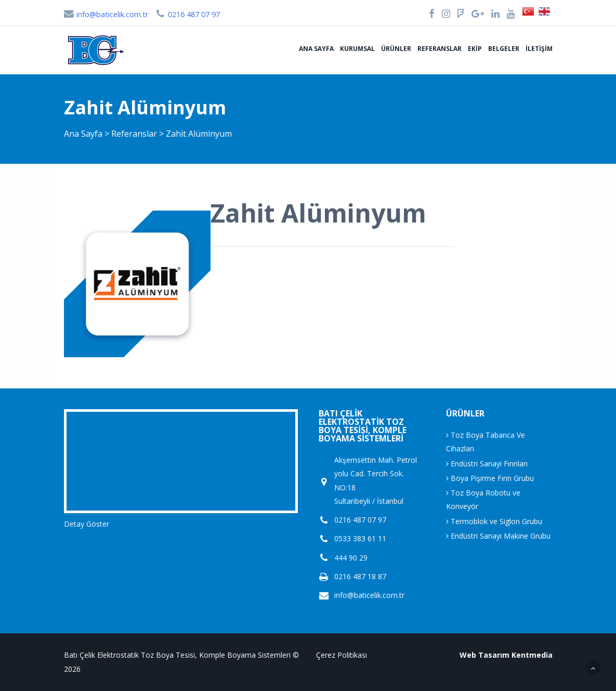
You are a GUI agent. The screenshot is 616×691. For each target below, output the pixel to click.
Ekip (475, 49)
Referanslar (440, 49)
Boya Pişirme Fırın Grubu (490, 478)
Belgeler (504, 49)
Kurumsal (357, 49)
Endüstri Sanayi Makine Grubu (498, 536)
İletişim (539, 49)
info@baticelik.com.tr (106, 14)
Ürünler (396, 49)
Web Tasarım (484, 655)
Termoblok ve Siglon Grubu (494, 521)
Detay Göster (87, 524)
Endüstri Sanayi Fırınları (487, 464)
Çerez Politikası (342, 655)
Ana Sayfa (316, 49)
